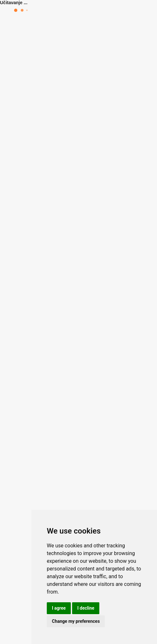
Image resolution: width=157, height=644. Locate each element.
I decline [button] (86, 608)
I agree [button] (59, 608)
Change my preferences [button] (76, 621)
